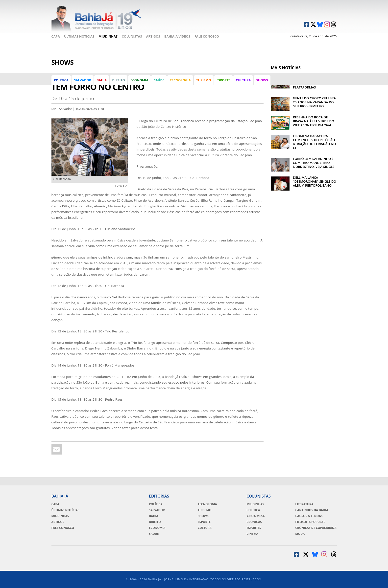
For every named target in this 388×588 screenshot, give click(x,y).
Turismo (204, 80)
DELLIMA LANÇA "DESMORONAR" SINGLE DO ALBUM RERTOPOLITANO (315, 181)
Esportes (254, 528)
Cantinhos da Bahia (312, 510)
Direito (119, 80)
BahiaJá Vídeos (177, 36)
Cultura (243, 80)
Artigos (153, 36)
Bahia (102, 80)
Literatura (304, 504)
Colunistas (132, 36)
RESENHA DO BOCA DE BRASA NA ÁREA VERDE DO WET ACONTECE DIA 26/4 (314, 121)
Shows (262, 80)
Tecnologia (180, 80)
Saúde (159, 80)
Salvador (83, 80)
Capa (56, 36)
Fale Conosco (207, 36)
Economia (139, 80)
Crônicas (254, 522)
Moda (300, 534)
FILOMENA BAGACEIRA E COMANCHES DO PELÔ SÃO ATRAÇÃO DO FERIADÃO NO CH (315, 142)
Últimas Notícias (79, 36)
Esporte (223, 80)
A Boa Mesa (255, 516)
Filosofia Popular (310, 522)
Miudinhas (108, 36)
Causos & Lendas (309, 516)
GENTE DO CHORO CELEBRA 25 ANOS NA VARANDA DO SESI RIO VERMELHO (314, 102)
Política (61, 80)
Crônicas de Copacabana (316, 528)
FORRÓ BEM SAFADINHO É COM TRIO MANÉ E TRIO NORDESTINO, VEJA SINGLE (314, 163)
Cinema (252, 534)
